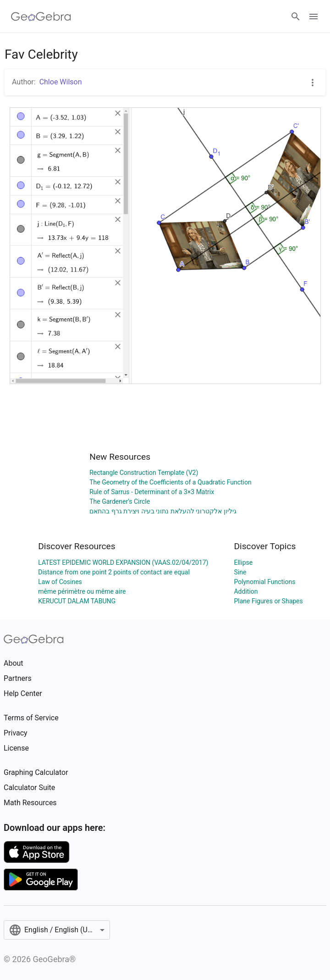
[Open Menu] (313, 17)
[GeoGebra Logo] (41, 17)
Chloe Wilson (61, 82)
